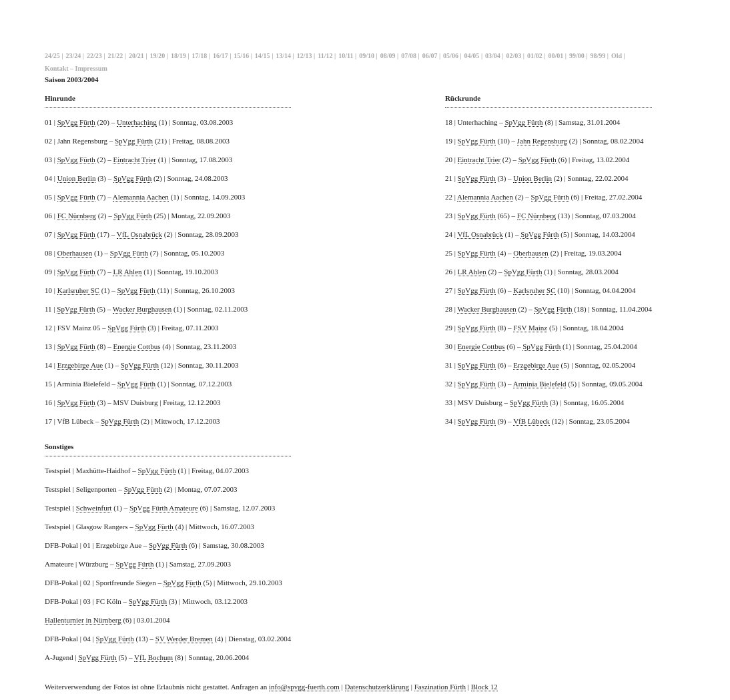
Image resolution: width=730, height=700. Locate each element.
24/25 (52, 56)
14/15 (263, 56)
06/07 (430, 56)
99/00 (577, 56)
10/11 (346, 56)
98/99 (598, 56)
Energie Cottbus (136, 346)
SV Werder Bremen (184, 639)
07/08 (409, 56)
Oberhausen (75, 253)
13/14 (283, 56)
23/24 (73, 56)
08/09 (388, 56)
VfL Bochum (153, 657)
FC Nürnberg (77, 216)
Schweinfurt (94, 508)
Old (617, 56)
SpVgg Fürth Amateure (164, 508)
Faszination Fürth (440, 687)
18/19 (178, 56)
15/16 (241, 56)
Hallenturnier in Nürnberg (83, 620)
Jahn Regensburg (542, 141)
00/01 (556, 56)
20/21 (136, 56)
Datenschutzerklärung (377, 687)
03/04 (493, 56)
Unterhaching (137, 122)
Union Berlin (77, 178)
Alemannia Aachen (141, 197)
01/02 (535, 56)
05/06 (451, 56)
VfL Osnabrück (139, 234)
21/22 (115, 56)
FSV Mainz (530, 328)
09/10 (367, 56)
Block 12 (484, 687)
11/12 (325, 56)
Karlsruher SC (78, 290)
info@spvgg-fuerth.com (304, 687)
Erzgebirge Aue (80, 365)
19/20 (157, 56)
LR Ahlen (127, 272)
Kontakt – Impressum (76, 68)
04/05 (472, 56)
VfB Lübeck (531, 421)
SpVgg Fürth (76, 122)
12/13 (305, 56)
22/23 (94, 56)
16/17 (221, 56)
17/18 (199, 56)
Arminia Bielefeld (540, 384)
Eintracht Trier (134, 159)
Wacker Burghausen (142, 309)
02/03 (514, 56)
